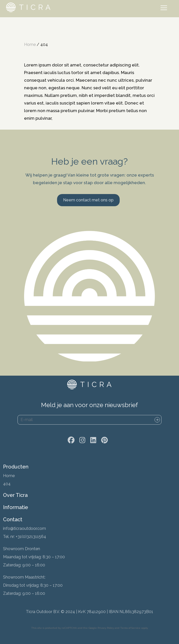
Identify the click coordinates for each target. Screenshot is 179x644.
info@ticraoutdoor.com (24, 528)
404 (7, 484)
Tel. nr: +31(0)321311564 (25, 537)
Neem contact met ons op (88, 200)
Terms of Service (130, 628)
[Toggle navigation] (165, 9)
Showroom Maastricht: (24, 577)
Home (30, 45)
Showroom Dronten (22, 549)
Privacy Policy (106, 628)
